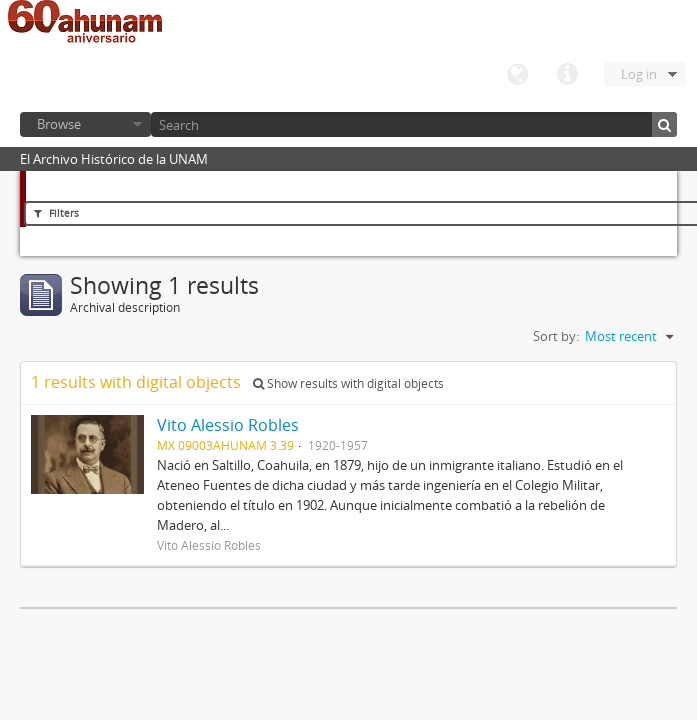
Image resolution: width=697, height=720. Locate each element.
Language (517, 75)
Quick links (567, 75)
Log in (639, 74)
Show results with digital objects (348, 383)
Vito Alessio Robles (228, 425)
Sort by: (556, 336)
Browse (59, 124)
